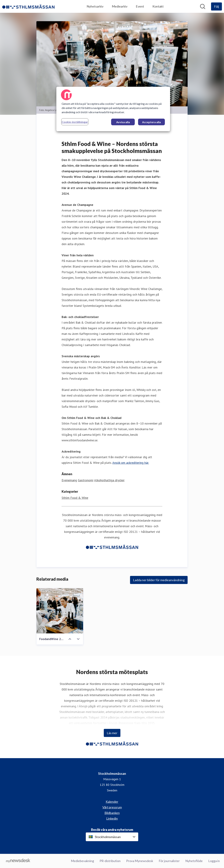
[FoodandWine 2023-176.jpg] (60, 611)
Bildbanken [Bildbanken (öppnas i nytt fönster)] (112, 813)
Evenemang (69, 480)
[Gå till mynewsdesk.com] (18, 861)
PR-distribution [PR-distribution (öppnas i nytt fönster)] (110, 861)
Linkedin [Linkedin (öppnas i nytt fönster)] (112, 818)
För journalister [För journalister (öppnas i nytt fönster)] (169, 861)
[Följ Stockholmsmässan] (216, 6)
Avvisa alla (123, 122)
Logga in (214, 861)
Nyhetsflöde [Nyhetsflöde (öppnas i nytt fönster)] (194, 861)
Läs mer (112, 733)
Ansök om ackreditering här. (131, 463)
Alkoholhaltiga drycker (109, 480)
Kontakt (158, 6)
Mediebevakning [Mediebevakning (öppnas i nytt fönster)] (82, 861)
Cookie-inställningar (75, 122)
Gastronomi (86, 480)
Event (140, 6)
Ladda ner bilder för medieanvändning (159, 580)
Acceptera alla (151, 122)
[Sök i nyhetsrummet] (203, 6)
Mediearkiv (120, 6)
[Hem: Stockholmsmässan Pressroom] (28, 6)
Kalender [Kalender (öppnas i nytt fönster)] (112, 802)
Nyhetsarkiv (95, 6)
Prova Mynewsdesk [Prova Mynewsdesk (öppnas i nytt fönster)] (140, 861)
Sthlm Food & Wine (75, 498)
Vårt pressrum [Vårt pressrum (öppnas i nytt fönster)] (112, 807)
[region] (113, 109)
